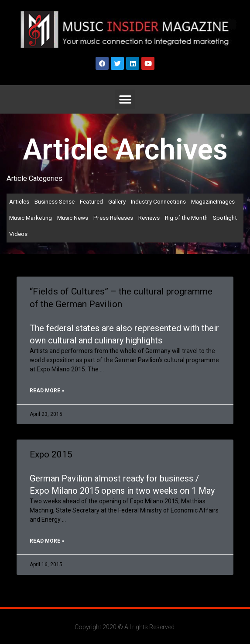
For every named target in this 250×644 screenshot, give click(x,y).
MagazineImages (213, 201)
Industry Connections (158, 201)
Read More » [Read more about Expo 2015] (47, 541)
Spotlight (225, 218)
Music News (73, 218)
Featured (91, 201)
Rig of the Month (186, 218)
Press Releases (113, 218)
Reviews (149, 218)
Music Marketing (31, 218)
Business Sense (55, 201)
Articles (19, 201)
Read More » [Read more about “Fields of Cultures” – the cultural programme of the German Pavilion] (47, 391)
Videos (18, 234)
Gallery (117, 201)
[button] (125, 99)
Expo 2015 (51, 454)
